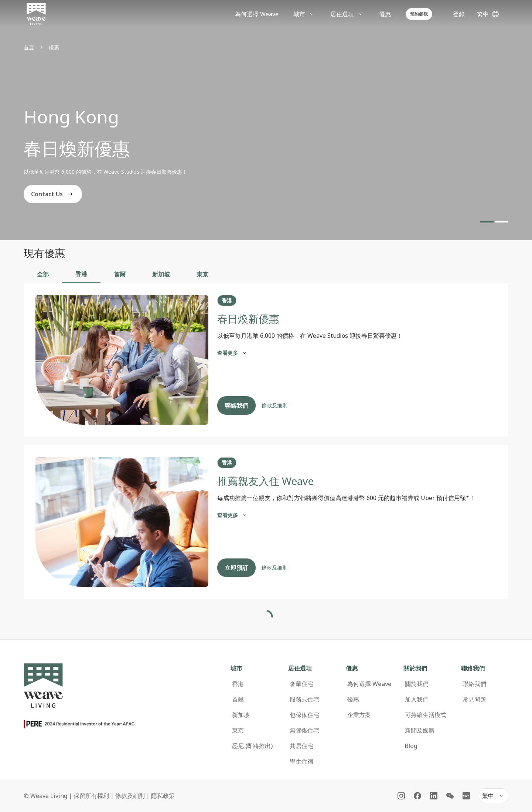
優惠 (353, 681)
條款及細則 (274, 405)
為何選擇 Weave (369, 666)
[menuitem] (304, 14)
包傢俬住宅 (304, 697)
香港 (81, 274)
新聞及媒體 (420, 712)
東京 (202, 274)
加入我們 (417, 681)
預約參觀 (419, 14)
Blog (411, 728)
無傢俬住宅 (304, 712)
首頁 (29, 47)
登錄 (459, 14)
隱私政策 (163, 778)
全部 (43, 274)
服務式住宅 (304, 681)
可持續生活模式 (426, 697)
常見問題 (474, 681)
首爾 (120, 274)
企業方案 (359, 697)
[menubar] (331, 14)
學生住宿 (301, 743)
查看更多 (233, 353)
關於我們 (417, 666)
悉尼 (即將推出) (252, 728)
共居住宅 (301, 728)
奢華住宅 (301, 666)
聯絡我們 (236, 405)
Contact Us (53, 194)
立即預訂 (236, 568)
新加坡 (161, 274)
